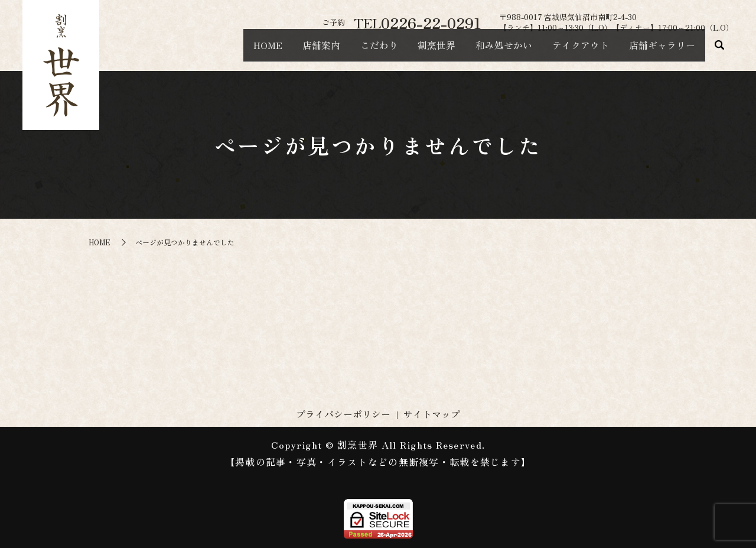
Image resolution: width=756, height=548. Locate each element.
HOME (214, 51)
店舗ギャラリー (658, 51)
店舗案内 (275, 51)
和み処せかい (483, 51)
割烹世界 (408, 51)
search (719, 51)
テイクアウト (568, 51)
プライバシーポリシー (343, 414)
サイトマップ (432, 414)
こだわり (341, 51)
